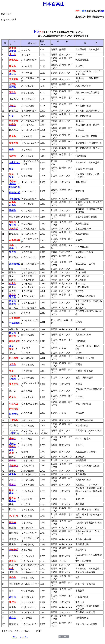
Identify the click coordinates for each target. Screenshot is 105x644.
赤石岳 (12, 87)
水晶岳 (12, 184)
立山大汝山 (15, 163)
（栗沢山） (15, 433)
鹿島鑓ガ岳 (15, 264)
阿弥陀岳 (14, 414)
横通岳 (12, 474)
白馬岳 (12, 205)
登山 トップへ (20, 637)
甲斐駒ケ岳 (15, 187)
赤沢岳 (12, 597)
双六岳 (12, 297)
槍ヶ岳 (12, 74)
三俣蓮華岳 (15, 323)
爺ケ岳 (12, 618)
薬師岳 (12, 210)
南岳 (11, 149)
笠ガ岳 (12, 252)
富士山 (12, 51)
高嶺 (11, 450)
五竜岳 (12, 379)
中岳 (11, 116)
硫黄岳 (12, 501)
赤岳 (11, 248)
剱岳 (11, 177)
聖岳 (11, 169)
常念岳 (12, 304)
